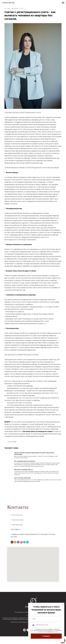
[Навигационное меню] (63, 3)
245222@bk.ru (15, 537)
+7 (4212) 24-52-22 (17, 527)
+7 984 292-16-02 (17, 532)
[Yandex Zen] (12, 550)
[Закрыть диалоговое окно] (63, 604)
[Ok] (15, 550)
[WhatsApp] (24, 550)
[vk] (28, 638)
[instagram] (24, 638)
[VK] (18, 550)
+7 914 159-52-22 (17, 523)
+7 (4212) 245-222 (8, 3)
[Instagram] (21, 550)
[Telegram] (27, 550)
